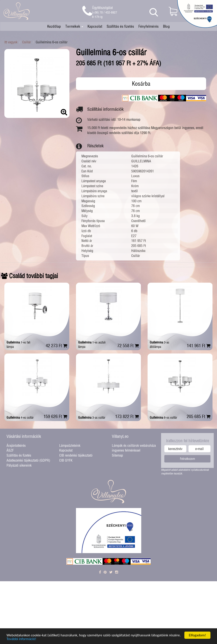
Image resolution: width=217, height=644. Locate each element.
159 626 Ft (55, 416)
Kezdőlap (54, 26)
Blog (166, 26)
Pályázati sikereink (19, 465)
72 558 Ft (128, 346)
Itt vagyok (11, 42)
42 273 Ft (56, 346)
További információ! (21, 640)
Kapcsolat (95, 26)
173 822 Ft (127, 416)
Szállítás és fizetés (120, 26)
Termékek (74, 26)
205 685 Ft (199, 416)
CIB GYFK (66, 460)
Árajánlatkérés (16, 445)
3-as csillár (92, 418)
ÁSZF (10, 450)
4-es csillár (20, 418)
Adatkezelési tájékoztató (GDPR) (28, 460)
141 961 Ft (199, 346)
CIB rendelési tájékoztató (76, 455)
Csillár (27, 42)
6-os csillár (163, 418)
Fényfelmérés (149, 26)
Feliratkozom (188, 459)
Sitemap (117, 455)
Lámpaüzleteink (70, 445)
